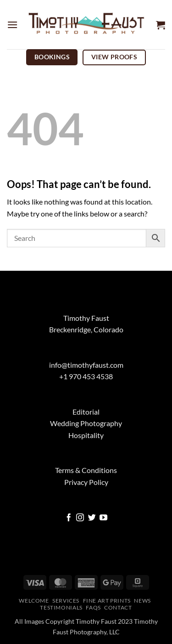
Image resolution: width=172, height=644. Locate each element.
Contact (118, 607)
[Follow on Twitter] (92, 518)
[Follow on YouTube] (103, 518)
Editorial (86, 412)
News (142, 601)
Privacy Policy (86, 482)
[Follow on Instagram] (80, 518)
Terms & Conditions (86, 470)
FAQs (93, 607)
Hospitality (86, 435)
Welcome (34, 601)
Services (66, 601)
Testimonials (61, 607)
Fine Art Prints (107, 601)
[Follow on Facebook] (69, 518)
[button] (12, 25)
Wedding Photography (86, 423)
